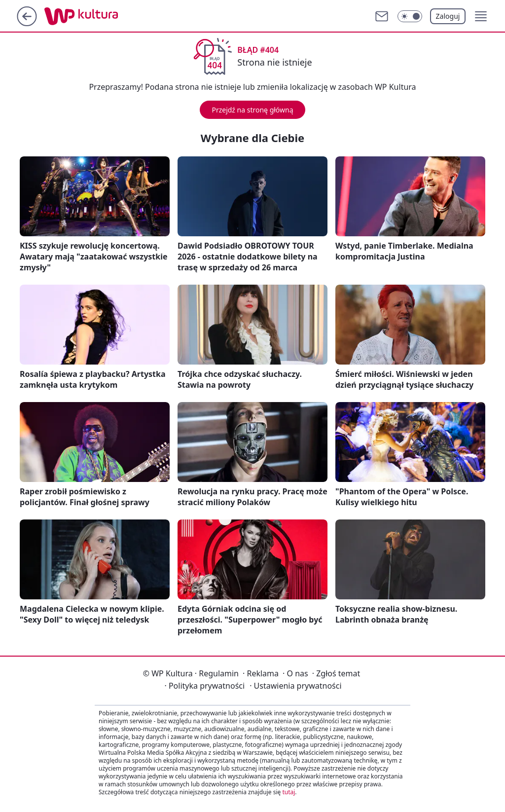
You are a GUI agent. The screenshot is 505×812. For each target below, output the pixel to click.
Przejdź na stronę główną (252, 110)
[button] (481, 16)
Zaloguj (448, 16)
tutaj (289, 792)
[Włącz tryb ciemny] (410, 16)
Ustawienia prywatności (295, 686)
